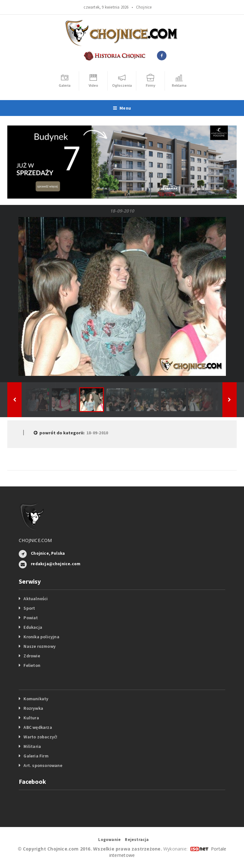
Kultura (31, 718)
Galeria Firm (36, 756)
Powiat (31, 618)
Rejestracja (137, 840)
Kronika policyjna (41, 637)
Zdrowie (32, 656)
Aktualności (36, 599)
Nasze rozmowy (40, 646)
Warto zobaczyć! (40, 737)
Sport (29, 608)
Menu (122, 108)
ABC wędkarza (38, 727)
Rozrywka (33, 708)
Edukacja (33, 627)
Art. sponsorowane (43, 765)
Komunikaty (36, 699)
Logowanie (109, 840)
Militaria (32, 746)
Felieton (32, 665)
